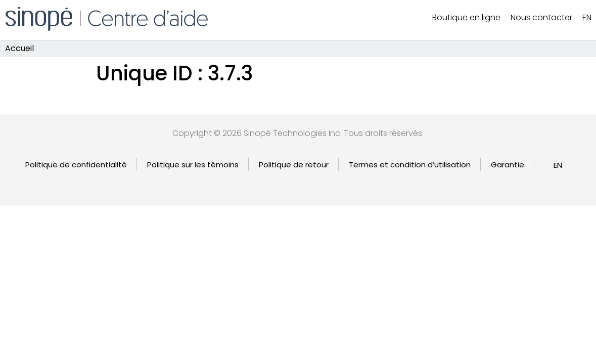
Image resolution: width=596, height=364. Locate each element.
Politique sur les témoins (193, 165)
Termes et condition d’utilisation (410, 165)
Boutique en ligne (466, 17)
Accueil (19, 49)
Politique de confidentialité (76, 165)
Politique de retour (294, 165)
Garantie (508, 165)
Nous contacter (541, 17)
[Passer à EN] (558, 165)
